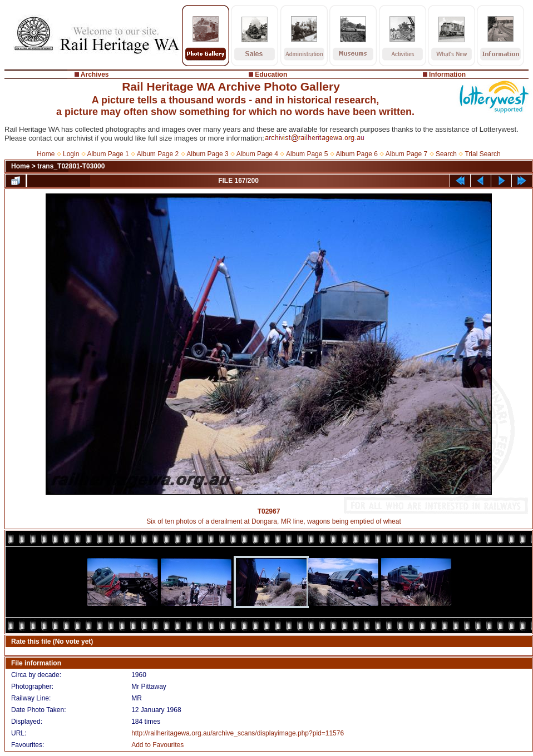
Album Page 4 (257, 154)
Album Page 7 (406, 154)
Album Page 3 (207, 154)
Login (71, 154)
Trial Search (482, 154)
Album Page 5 (307, 154)
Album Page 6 (356, 154)
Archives (95, 74)
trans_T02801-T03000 (71, 166)
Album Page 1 (108, 154)
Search (446, 154)
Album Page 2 (158, 154)
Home (46, 154)
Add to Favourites (157, 745)
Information (447, 74)
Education (271, 74)
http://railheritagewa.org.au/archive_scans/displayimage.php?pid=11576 (238, 733)
